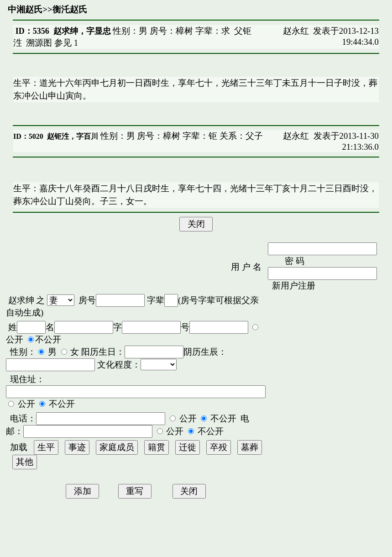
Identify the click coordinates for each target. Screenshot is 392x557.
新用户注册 (294, 286)
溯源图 (39, 43)
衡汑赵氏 (70, 9)
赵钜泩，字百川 (73, 136)
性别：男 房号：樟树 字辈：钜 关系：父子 (180, 136)
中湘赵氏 (25, 9)
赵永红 (296, 31)
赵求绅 (21, 300)
